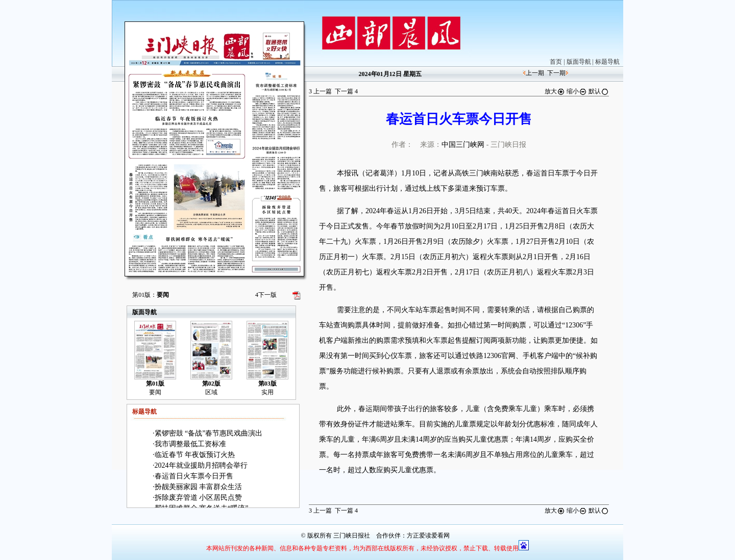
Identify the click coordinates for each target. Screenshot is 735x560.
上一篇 (320, 91)
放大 (555, 91)
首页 (556, 62)
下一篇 (346, 91)
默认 (599, 91)
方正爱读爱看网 (428, 536)
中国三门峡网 (463, 145)
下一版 (266, 295)
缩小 (577, 91)
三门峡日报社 (352, 536)
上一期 (535, 73)
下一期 (556, 73)
